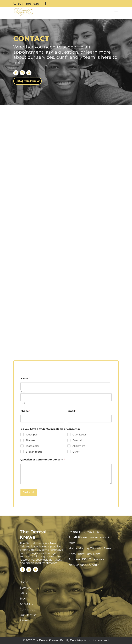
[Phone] (42, 419)
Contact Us (27, 609)
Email (72, 411)
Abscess (30, 440)
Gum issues (79, 435)
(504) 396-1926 (26, 81)
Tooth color (32, 446)
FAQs (23, 593)
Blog (23, 599)
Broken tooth (34, 452)
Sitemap (26, 620)
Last (23, 403)
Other (76, 452)
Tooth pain (32, 435)
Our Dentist (28, 615)
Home (24, 582)
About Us (26, 604)
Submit (29, 492)
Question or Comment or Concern (43, 460)
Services (25, 588)
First (23, 392)
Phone (25, 411)
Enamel (77, 440)
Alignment (79, 446)
